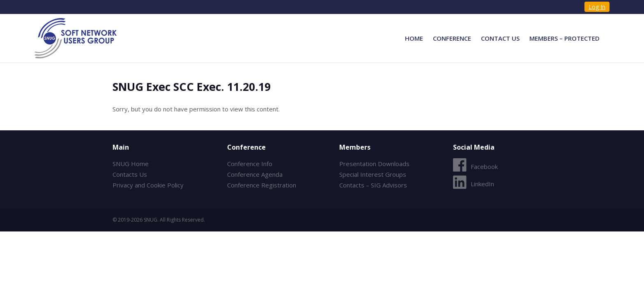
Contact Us (500, 38)
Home (414, 38)
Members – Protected (565, 38)
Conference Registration (262, 185)
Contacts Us (130, 174)
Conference (452, 38)
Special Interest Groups (373, 174)
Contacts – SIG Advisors (373, 185)
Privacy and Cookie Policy (148, 185)
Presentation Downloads (374, 164)
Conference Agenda (255, 174)
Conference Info (250, 164)
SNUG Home (131, 164)
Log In (597, 7)
